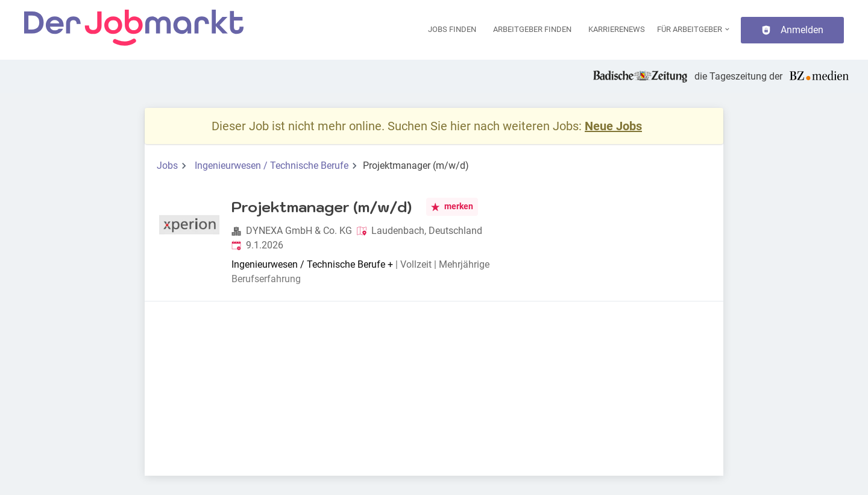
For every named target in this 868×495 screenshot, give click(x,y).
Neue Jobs (613, 126)
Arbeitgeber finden (532, 29)
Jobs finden (452, 29)
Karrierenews (617, 29)
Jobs (167, 166)
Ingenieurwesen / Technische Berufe (272, 166)
